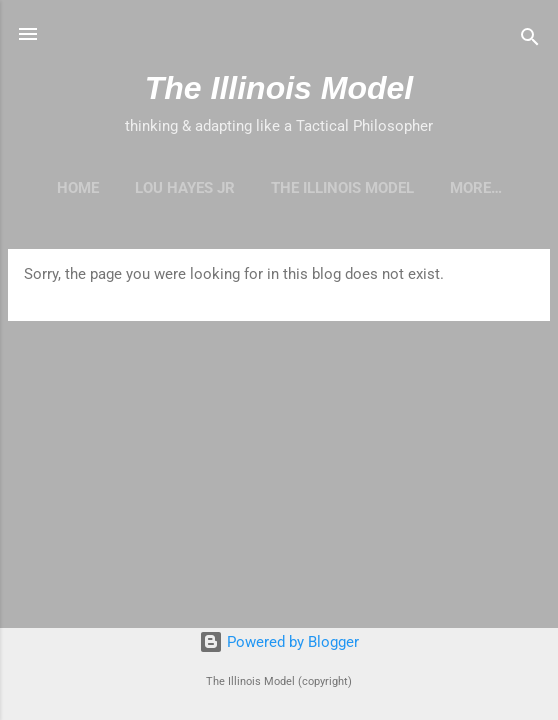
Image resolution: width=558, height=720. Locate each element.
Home (78, 188)
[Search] (530, 40)
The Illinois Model (279, 88)
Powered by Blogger (279, 642)
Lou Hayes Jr (185, 188)
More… (476, 188)
